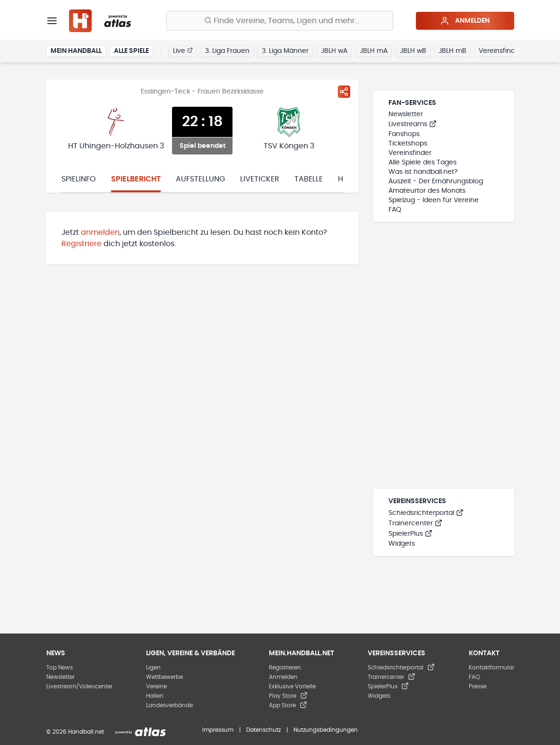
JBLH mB (452, 51)
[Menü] (52, 21)
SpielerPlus (410, 534)
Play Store (288, 696)
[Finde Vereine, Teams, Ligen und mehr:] (280, 21)
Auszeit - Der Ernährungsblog (436, 181)
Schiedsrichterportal (426, 513)
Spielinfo (79, 179)
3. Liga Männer (285, 51)
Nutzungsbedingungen (326, 730)
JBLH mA (374, 51)
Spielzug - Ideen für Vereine (434, 200)
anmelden (100, 232)
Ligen (153, 668)
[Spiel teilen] (344, 92)
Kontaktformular (491, 668)
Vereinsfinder (500, 51)
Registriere (82, 244)
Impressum (218, 730)
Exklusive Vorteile (292, 686)
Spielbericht (136, 179)
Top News (60, 668)
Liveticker (260, 179)
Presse (478, 686)
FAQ (395, 210)
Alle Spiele (131, 51)
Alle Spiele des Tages (422, 163)
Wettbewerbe (164, 677)
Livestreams (413, 124)
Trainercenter (415, 523)
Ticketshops (408, 144)
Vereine (156, 686)
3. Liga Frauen (227, 51)
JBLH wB (413, 51)
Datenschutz (263, 730)
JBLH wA (334, 51)
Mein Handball (76, 51)
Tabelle (309, 179)
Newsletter (406, 114)
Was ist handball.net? (423, 172)
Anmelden (465, 21)
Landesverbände (169, 705)
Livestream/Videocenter (79, 686)
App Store (288, 705)
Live (183, 51)
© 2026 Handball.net (75, 732)
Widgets (402, 544)
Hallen (155, 696)
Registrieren (285, 668)
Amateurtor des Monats (427, 191)
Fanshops (404, 134)
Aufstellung (200, 179)
